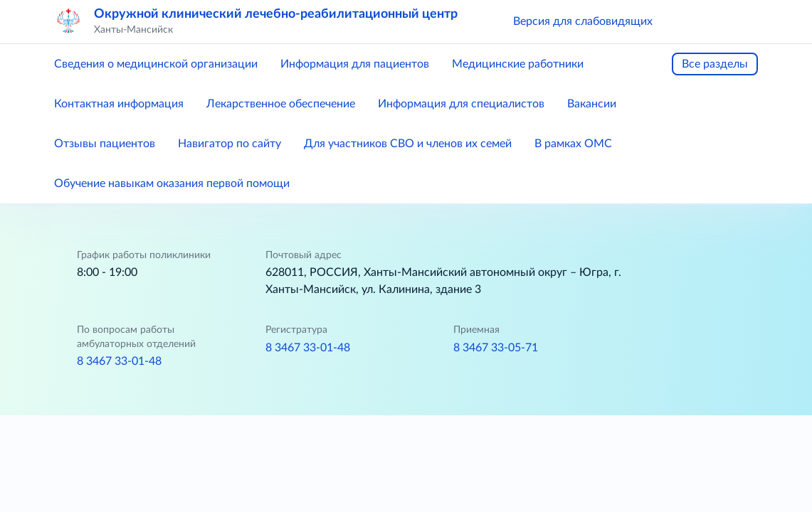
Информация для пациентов (355, 64)
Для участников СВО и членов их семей (408, 144)
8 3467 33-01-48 (119, 361)
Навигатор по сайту (230, 144)
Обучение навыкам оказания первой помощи (172, 183)
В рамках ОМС (573, 144)
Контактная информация (119, 104)
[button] (684, 21)
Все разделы (715, 64)
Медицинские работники (518, 64)
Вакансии (592, 104)
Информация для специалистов (461, 104)
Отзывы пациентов (105, 144)
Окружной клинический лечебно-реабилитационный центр (276, 14)
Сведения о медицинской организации (156, 64)
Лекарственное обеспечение (281, 104)
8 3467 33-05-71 (496, 348)
